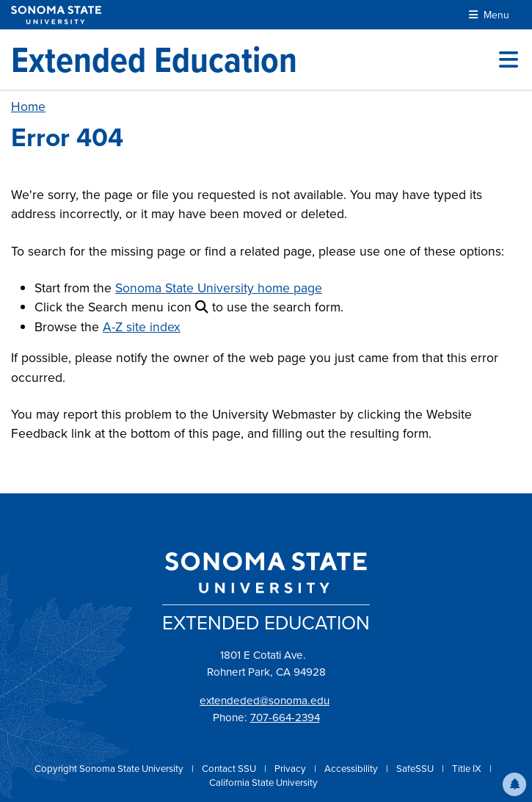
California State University (263, 783)
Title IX (468, 769)
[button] (514, 784)
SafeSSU (416, 769)
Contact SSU (230, 769)
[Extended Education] (154, 59)
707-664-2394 (285, 718)
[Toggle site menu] (509, 59)
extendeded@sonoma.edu (265, 701)
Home (28, 106)
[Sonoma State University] (56, 15)
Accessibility (352, 769)
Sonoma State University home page (219, 288)
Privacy (291, 769)
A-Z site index (142, 327)
